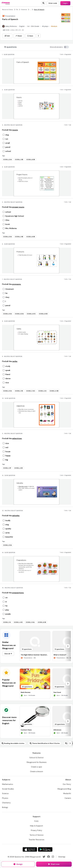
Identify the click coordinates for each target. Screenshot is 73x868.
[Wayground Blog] (64, 789)
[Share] (19, 36)
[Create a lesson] (37, 771)
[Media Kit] (67, 793)
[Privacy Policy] (36, 830)
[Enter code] (53, 3)
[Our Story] (67, 784)
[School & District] (37, 758)
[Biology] (5, 807)
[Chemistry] (6, 803)
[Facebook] (49, 857)
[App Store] (30, 849)
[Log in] (65, 3)
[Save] (30, 36)
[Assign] (18, 864)
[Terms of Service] (36, 835)
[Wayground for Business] (36, 762)
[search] (43, 3)
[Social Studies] (8, 789)
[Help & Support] (36, 826)
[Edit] (7, 36)
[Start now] (54, 864)
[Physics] (5, 798)
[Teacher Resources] (36, 840)
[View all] (8, 654)
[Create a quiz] (36, 767)
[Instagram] (53, 857)
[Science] (5, 793)
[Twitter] (44, 857)
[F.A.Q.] (36, 821)
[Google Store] (45, 849)
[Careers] (68, 798)
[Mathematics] (7, 784)
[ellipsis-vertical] (38, 36)
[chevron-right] (68, 646)
